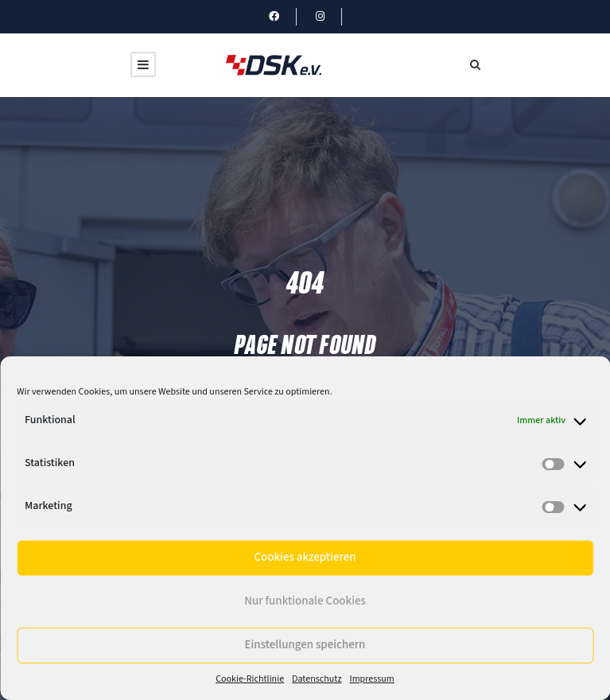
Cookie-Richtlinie (250, 679)
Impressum (371, 679)
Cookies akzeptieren (305, 557)
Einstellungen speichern (305, 645)
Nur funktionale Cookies (305, 601)
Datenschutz (317, 679)
